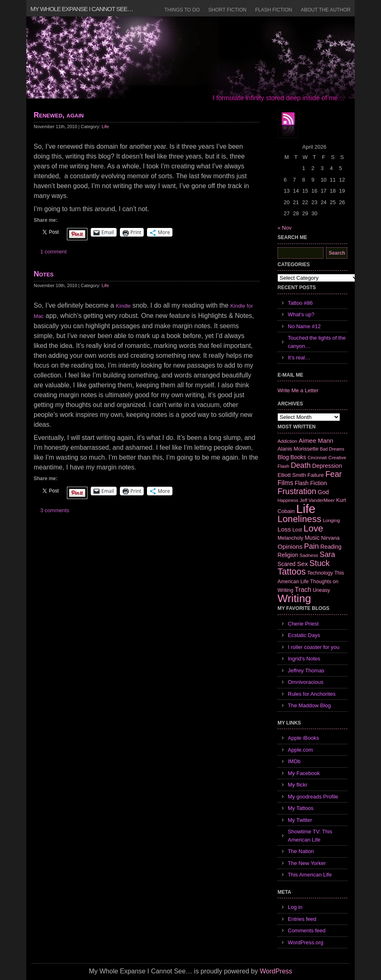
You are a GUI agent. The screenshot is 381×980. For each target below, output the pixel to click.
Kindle (123, 306)
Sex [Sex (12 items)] (302, 564)
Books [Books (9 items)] (298, 457)
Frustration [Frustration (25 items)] (297, 491)
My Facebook (304, 773)
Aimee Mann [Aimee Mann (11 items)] (316, 441)
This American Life (310, 875)
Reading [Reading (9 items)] (331, 547)
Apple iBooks (303, 738)
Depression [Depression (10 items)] (327, 466)
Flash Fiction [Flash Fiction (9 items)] (311, 483)
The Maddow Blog (309, 705)
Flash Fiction (273, 10)
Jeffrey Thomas (306, 671)
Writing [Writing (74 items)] (294, 598)
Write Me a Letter (298, 390)
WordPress (276, 971)
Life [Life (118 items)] (306, 509)
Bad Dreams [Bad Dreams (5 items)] (332, 449)
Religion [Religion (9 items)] (288, 555)
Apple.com (300, 750)
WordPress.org (305, 942)
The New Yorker (307, 863)
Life (106, 127)
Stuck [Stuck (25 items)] (320, 563)
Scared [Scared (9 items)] (287, 564)
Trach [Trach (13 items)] (303, 590)
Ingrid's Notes (304, 659)
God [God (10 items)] (323, 492)
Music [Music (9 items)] (312, 538)
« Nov (285, 228)
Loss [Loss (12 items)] (284, 529)
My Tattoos (301, 808)
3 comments (55, 510)
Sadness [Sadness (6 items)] (309, 555)
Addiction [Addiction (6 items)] (287, 441)
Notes (44, 274)
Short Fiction (228, 10)
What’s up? (301, 314)
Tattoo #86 (300, 303)
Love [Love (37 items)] (313, 528)
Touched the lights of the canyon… (317, 342)
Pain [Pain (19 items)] (311, 546)
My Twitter (300, 820)
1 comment (53, 252)
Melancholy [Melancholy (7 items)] (290, 538)
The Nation (301, 851)
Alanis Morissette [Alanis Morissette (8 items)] (298, 449)
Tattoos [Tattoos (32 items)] (292, 572)
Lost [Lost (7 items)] (297, 530)
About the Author (326, 10)
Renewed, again (59, 115)
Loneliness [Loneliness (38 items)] (300, 519)
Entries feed (302, 919)
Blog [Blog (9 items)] (283, 457)
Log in (295, 907)
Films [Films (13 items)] (285, 483)
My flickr (298, 785)
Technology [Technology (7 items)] (320, 573)
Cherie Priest (303, 624)
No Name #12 (304, 326)
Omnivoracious (306, 682)
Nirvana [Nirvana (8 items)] (330, 538)
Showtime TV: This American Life (310, 836)
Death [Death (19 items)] (301, 465)
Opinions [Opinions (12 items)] (290, 546)
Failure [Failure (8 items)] (316, 475)
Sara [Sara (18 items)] (328, 554)
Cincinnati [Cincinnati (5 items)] (317, 458)
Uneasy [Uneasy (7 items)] (321, 590)
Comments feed (307, 931)
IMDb (294, 761)
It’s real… (299, 358)
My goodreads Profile (313, 797)
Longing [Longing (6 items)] (331, 520)
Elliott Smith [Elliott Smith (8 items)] (292, 475)
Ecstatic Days (304, 635)
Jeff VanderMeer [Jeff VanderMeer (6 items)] (317, 500)
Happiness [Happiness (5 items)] (288, 500)
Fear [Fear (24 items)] (333, 474)
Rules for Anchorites (312, 694)
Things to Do (182, 10)
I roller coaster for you (314, 647)
